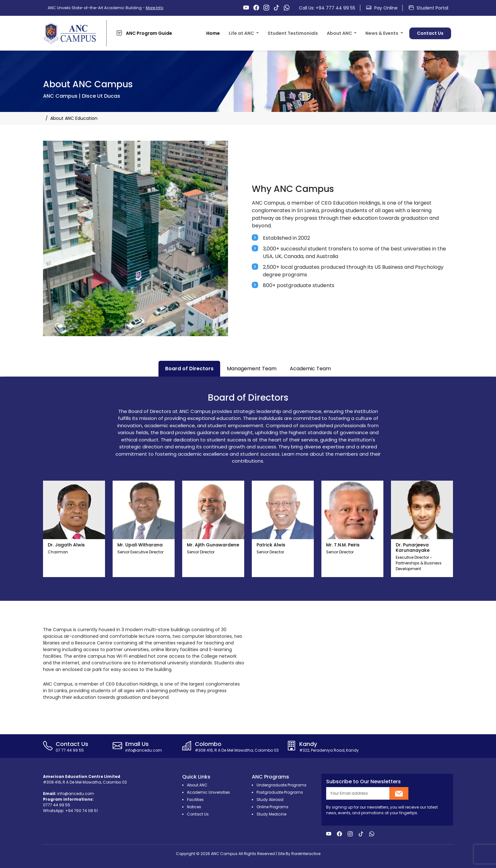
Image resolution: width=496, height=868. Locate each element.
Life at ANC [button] (242, 33)
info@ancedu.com (76, 794)
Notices (194, 807)
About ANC (197, 785)
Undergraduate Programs (282, 785)
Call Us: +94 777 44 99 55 (327, 8)
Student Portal (428, 8)
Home (213, 33)
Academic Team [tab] (310, 369)
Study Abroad (270, 800)
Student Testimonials (293, 33)
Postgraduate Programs (280, 792)
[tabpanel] (248, 489)
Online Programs (273, 807)
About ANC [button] (340, 33)
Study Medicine (271, 814)
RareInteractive (306, 854)
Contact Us (430, 33)
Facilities (195, 800)
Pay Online (382, 8)
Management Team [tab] (252, 369)
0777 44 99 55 (57, 805)
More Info (155, 8)
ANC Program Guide (144, 33)
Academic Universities (208, 792)
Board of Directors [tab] (189, 369)
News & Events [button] (382, 33)
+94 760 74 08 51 (81, 811)
